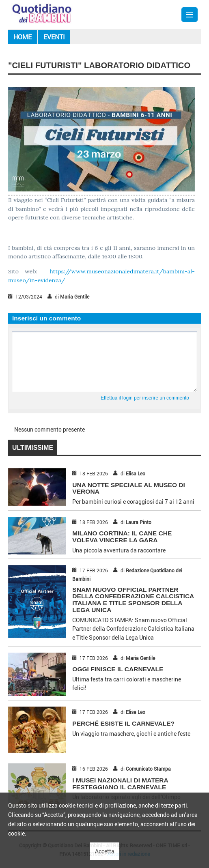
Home (23, 37)
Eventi (54, 37)
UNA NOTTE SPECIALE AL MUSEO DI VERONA (129, 488)
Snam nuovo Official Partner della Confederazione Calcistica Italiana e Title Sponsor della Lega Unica (133, 600)
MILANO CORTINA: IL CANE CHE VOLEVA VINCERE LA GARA (122, 537)
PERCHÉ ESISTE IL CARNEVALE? (123, 723)
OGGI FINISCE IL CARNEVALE (118, 669)
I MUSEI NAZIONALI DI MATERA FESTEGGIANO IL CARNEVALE (120, 784)
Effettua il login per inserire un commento (145, 398)
